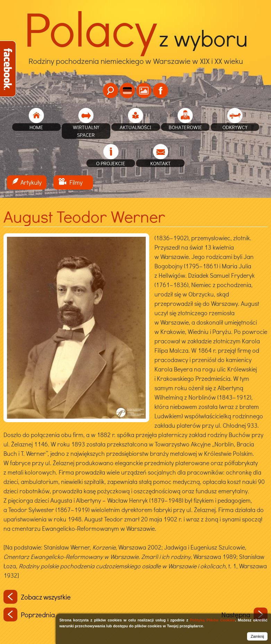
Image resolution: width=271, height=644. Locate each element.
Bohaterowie (185, 127)
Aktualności (135, 127)
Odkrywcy (235, 127)
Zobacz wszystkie (37, 597)
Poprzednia (29, 614)
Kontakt (160, 163)
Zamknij (257, 636)
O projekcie (111, 163)
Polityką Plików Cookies (212, 620)
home (36, 127)
